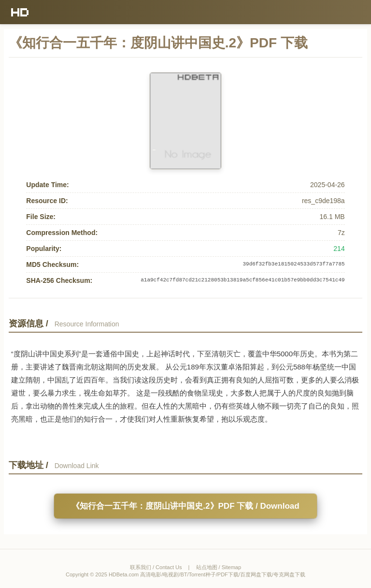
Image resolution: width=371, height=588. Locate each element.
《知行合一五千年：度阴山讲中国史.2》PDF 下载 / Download (185, 506)
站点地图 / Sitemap (219, 567)
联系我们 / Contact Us (156, 567)
